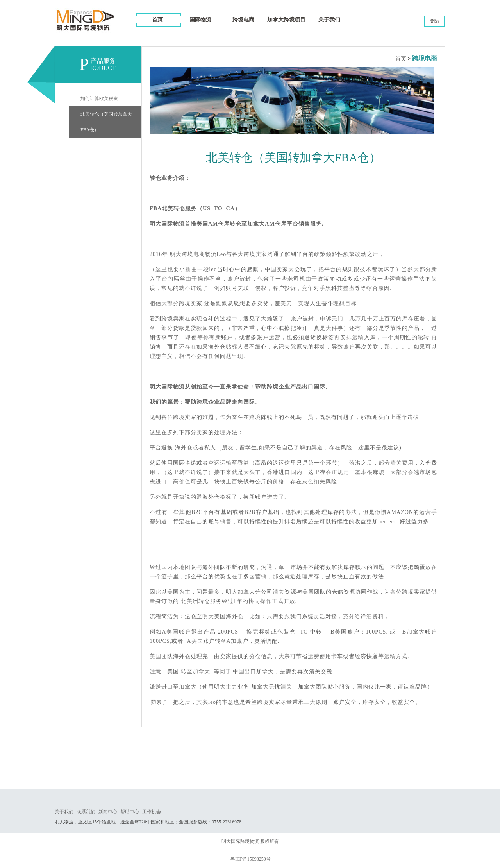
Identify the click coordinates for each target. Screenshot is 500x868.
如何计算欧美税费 (99, 98)
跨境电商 (425, 58)
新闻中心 (108, 812)
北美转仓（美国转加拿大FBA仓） (106, 122)
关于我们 (64, 812)
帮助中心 (130, 812)
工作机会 (152, 812)
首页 (157, 20)
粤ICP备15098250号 (251, 859)
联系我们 (86, 812)
